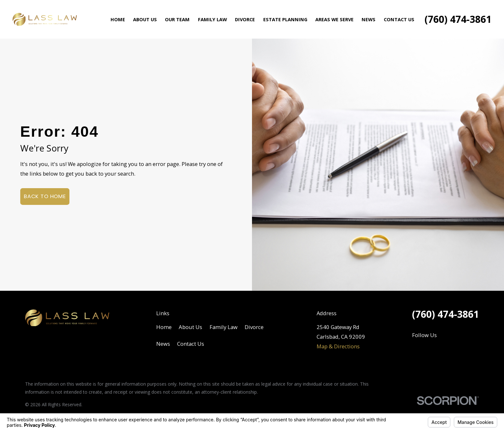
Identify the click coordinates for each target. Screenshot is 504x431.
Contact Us (191, 344)
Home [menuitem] (118, 19)
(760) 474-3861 (458, 19)
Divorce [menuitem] (245, 19)
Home (164, 327)
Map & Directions (338, 346)
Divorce (254, 327)
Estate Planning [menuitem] (285, 19)
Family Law (224, 327)
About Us (190, 327)
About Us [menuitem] (145, 19)
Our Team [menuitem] (177, 19)
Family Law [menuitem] (212, 19)
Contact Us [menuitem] (399, 19)
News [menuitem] (369, 19)
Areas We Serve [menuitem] (334, 19)
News (163, 344)
